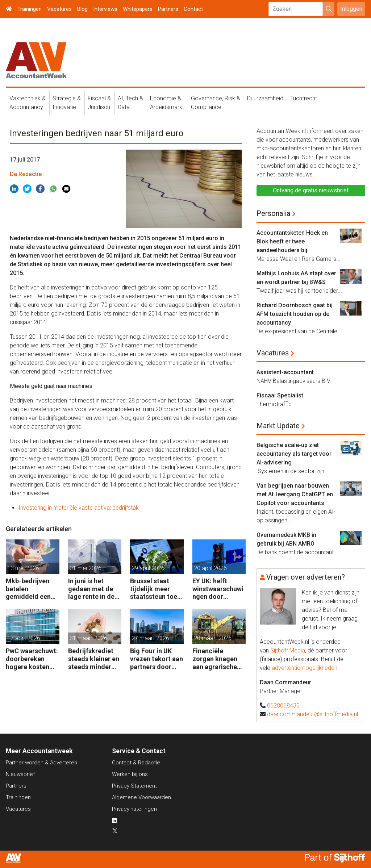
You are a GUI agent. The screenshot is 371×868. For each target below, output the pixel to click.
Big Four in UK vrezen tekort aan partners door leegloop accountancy (157, 659)
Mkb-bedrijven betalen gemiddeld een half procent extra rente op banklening (28, 589)
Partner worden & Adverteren (41, 763)
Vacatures (59, 9)
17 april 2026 (24, 638)
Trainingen (30, 9)
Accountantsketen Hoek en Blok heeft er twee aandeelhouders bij (292, 241)
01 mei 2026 (86, 568)
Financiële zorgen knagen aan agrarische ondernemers (215, 659)
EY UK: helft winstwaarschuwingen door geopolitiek (218, 589)
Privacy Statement (134, 786)
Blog (82, 9)
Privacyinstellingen (134, 809)
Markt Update (278, 426)
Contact (193, 9)
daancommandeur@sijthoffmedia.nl (312, 714)
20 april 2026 (210, 568)
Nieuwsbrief (20, 774)
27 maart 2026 (150, 638)
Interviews (105, 9)
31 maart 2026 (88, 638)
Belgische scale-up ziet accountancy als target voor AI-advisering (294, 454)
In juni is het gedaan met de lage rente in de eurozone (91, 589)
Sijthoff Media (288, 650)
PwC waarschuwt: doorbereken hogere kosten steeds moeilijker (32, 659)
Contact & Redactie (136, 763)
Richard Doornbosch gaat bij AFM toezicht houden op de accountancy (295, 314)
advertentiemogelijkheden (305, 668)
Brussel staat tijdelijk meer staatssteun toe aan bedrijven (154, 589)
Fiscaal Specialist (280, 395)
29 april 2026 (148, 568)
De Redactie (26, 174)
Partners (168, 9)
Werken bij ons (130, 774)
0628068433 (283, 706)
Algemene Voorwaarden (141, 797)
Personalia (273, 213)
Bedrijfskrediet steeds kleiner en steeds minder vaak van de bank (94, 659)
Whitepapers (138, 9)
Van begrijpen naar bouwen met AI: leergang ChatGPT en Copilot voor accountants (295, 494)
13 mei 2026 (23, 568)
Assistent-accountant (285, 372)
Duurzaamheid (265, 98)
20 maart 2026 (213, 638)
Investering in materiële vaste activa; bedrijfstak (79, 508)
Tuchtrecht (304, 98)
